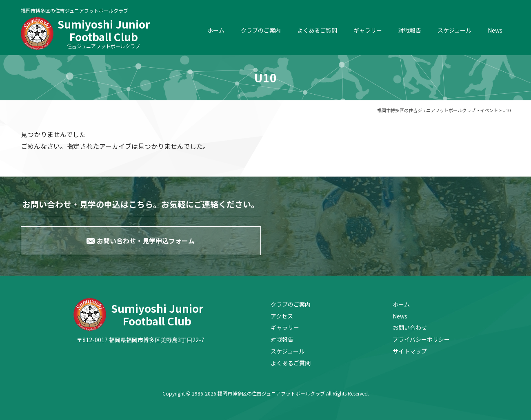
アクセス (282, 316)
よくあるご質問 (317, 30)
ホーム (216, 30)
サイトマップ (410, 351)
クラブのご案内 (261, 30)
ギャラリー (368, 30)
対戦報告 (410, 30)
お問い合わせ (410, 327)
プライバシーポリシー (421, 339)
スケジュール (454, 30)
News (495, 30)
